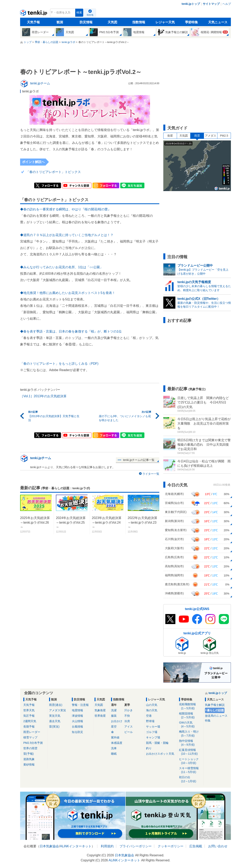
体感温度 (117, 743)
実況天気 (55, 716)
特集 (208, 721)
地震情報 (77, 710)
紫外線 (115, 737)
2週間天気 (30, 721)
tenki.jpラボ (30, 91)
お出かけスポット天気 (160, 754)
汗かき (129, 710)
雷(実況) (54, 727)
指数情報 (139, 22)
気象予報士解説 (215, 705)
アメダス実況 (58, 710)
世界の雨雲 (30, 748)
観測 (60, 22)
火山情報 (77, 721)
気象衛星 (100, 710)
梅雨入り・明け (191, 734)
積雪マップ (30, 737)
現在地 (90, 15)
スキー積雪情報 (191, 770)
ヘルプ (227, 4)
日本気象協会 (49, 846)
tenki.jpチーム (41, 458)
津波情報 (77, 716)
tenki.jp (34, 14)
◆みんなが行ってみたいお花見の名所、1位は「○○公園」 (62, 267)
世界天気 (29, 710)
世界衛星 (100, 716)
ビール (129, 732)
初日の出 (191, 779)
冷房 (127, 721)
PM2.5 (224, 136)
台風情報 (77, 727)
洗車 (114, 748)
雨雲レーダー (32, 732)
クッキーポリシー (171, 846)
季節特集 (191, 22)
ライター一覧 (151, 474)
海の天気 (152, 710)
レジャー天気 (165, 22)
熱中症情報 (191, 743)
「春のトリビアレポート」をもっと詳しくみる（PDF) (59, 364)
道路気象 (29, 759)
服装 (114, 716)
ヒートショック (191, 761)
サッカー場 (153, 727)
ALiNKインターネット (76, 846)
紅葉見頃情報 (191, 752)
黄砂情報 (29, 765)
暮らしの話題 (215, 710)
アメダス (211, 136)
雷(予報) (28, 754)
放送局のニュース (216, 716)
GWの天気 (191, 725)
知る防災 (77, 732)
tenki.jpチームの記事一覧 (139, 460)
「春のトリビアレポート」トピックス (53, 172)
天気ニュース (218, 22)
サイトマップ (211, 4)
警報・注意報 (80, 705)
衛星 (170, 136)
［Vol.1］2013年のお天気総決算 (43, 396)
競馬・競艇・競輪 (157, 743)
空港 (149, 716)
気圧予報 (29, 716)
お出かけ (117, 721)
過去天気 (55, 721)
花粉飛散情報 (191, 706)
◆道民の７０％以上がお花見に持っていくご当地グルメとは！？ (67, 235)
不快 (127, 716)
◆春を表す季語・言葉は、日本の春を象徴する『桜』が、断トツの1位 (71, 331)
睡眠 (114, 754)
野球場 (150, 721)
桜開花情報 (191, 716)
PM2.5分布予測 (33, 743)
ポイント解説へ (33, 162)
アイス (129, 727)
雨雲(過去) (56, 705)
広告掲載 (196, 846)
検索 (79, 13)
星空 (114, 727)
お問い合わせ (218, 846)
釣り (149, 748)
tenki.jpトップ (191, 4)
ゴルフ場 (152, 732)
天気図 (112, 22)
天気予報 (33, 22)
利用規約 (107, 846)
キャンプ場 (153, 737)
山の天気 (152, 705)
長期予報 (29, 727)
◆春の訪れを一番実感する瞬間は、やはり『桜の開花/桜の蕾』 (66, 209)
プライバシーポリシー (136, 846)
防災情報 (86, 22)
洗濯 (114, 710)
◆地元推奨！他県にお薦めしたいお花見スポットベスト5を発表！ (68, 293)
